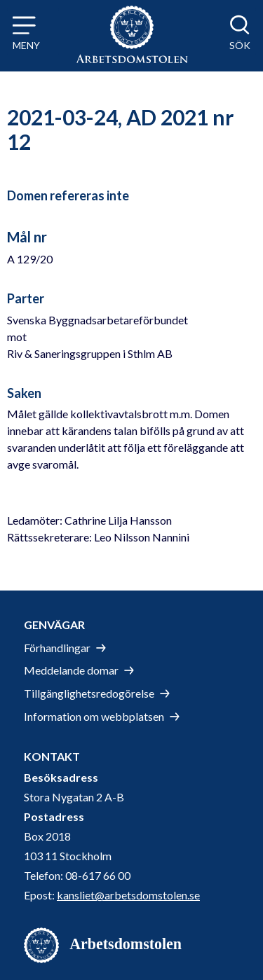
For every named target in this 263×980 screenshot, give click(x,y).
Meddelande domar (71, 670)
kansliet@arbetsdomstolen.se (128, 895)
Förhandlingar (57, 648)
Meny (26, 45)
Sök (240, 45)
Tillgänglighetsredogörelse (89, 693)
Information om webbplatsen (94, 716)
